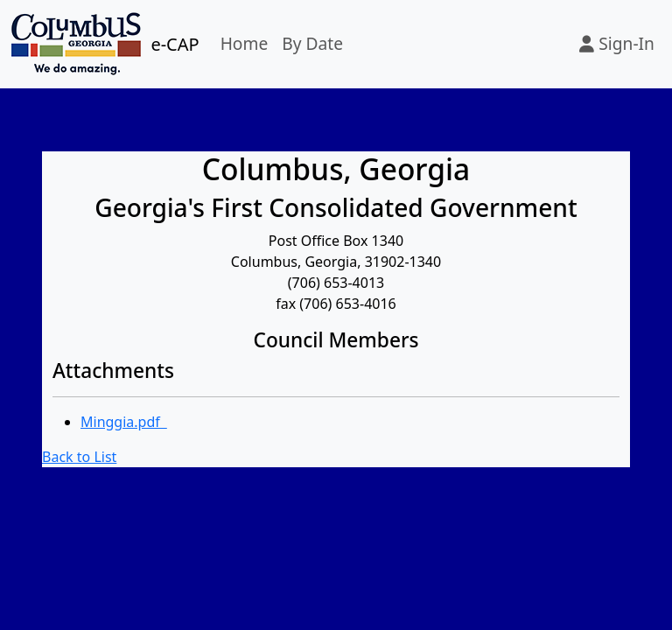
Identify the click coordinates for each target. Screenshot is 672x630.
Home (245, 43)
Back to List (79, 457)
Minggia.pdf (124, 422)
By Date (312, 43)
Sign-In (617, 43)
